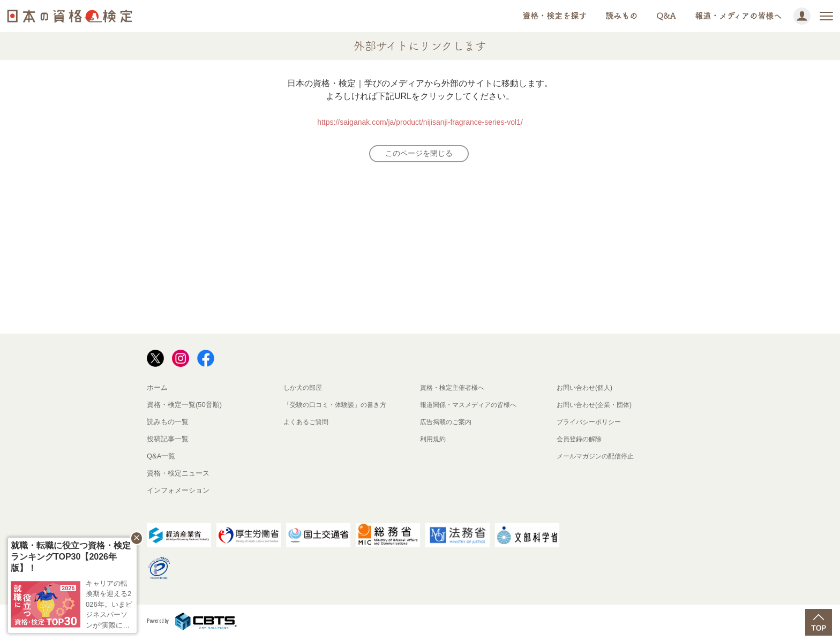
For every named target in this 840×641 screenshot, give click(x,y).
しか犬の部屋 (304, 391)
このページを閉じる (419, 155)
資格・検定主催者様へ (455, 391)
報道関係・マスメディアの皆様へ (472, 408)
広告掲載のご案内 (448, 425)
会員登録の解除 (581, 442)
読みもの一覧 (168, 425)
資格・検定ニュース (178, 476)
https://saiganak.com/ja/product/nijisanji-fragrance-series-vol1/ (420, 122)
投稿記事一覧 (168, 442)
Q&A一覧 (161, 459)
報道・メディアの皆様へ (738, 16)
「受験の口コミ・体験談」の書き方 (339, 408)
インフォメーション (178, 493)
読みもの (621, 16)
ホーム (157, 391)
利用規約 (434, 442)
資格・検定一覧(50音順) (184, 408)
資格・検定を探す (554, 16)
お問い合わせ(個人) (587, 391)
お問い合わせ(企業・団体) (597, 408)
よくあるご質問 (308, 425)
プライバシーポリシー (591, 425)
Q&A (666, 16)
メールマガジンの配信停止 (598, 459)
